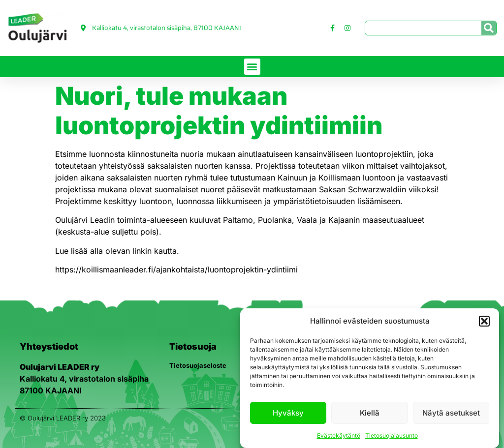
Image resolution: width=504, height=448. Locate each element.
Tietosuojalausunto (392, 435)
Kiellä (370, 413)
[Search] (489, 28)
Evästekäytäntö (339, 435)
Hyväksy (288, 413)
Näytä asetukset (451, 413)
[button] (484, 321)
